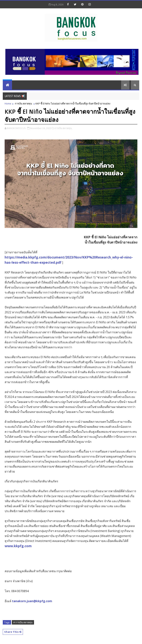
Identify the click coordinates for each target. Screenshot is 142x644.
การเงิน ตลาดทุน (23, 104)
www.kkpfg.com (18, 546)
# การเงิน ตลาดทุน (23, 622)
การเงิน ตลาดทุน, (63, 128)
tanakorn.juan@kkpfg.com (32, 601)
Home (8, 104)
